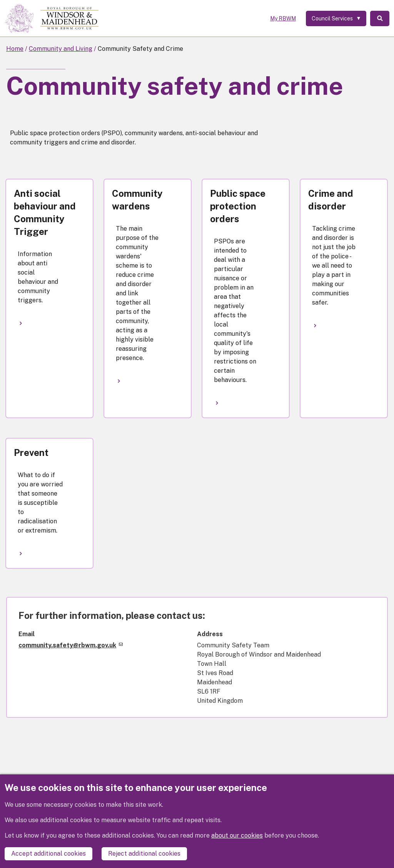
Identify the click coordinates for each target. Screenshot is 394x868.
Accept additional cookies (48, 854)
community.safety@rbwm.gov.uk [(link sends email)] (71, 645)
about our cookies (237, 835)
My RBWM (283, 18)
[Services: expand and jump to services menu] (336, 18)
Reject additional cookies (144, 854)
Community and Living (61, 49)
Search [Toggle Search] (380, 18)
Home (15, 49)
